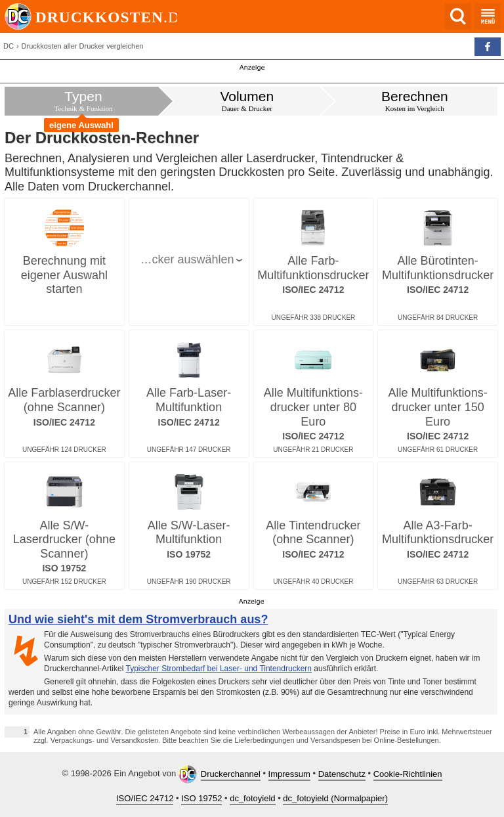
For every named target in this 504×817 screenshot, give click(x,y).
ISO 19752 (201, 798)
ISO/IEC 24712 (145, 798)
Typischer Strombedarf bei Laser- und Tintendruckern (219, 669)
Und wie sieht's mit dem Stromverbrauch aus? (138, 619)
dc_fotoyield (252, 798)
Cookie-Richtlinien (408, 774)
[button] (488, 47)
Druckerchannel (231, 774)
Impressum (289, 774)
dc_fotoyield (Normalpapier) (335, 798)
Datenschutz (342, 774)
